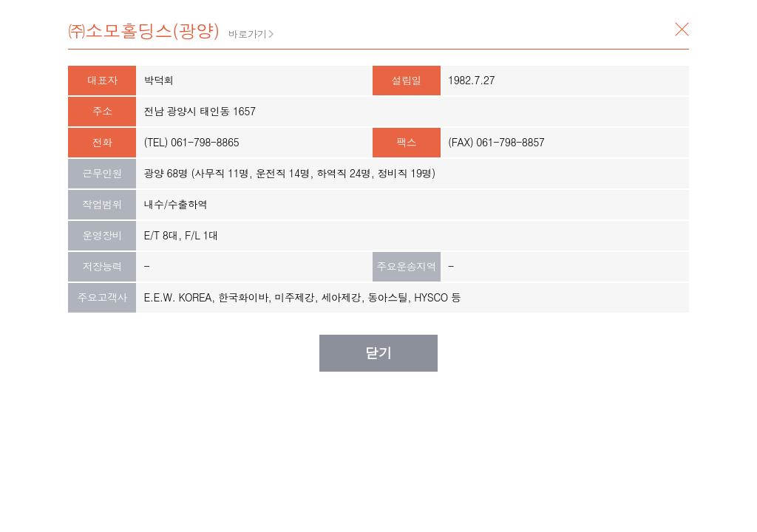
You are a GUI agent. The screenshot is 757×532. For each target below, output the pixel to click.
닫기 (682, 29)
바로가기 (248, 34)
